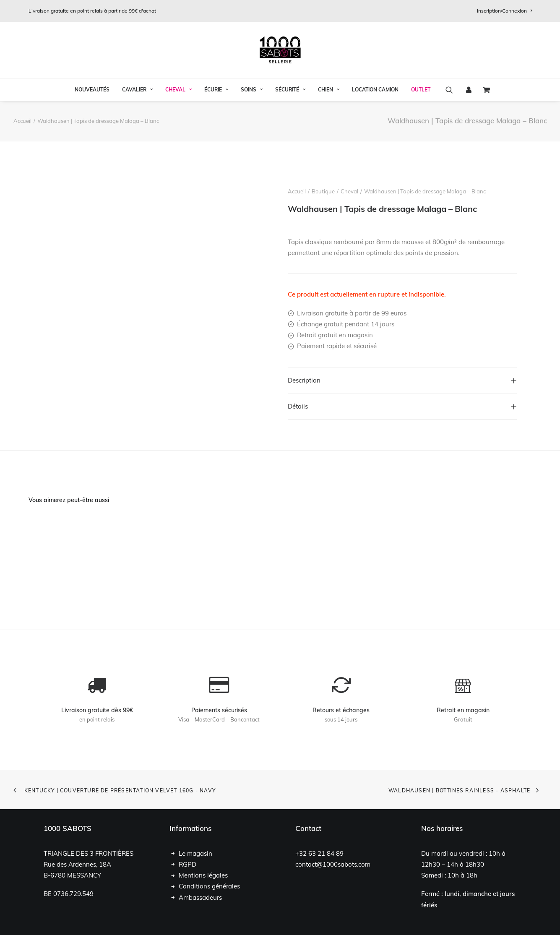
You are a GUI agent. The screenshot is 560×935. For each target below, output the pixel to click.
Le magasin (195, 853)
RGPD (188, 864)
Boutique (323, 191)
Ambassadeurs (200, 897)
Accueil (22, 121)
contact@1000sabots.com (333, 864)
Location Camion (375, 90)
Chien (329, 90)
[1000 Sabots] (280, 50)
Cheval (178, 90)
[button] (452, 90)
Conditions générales (209, 886)
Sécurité (290, 90)
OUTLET (421, 90)
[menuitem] (504, 11)
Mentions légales (203, 875)
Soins (252, 90)
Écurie (216, 90)
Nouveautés (92, 90)
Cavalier (137, 90)
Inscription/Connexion (504, 11)
